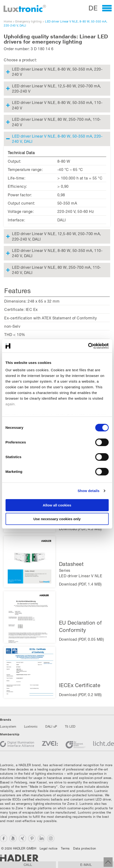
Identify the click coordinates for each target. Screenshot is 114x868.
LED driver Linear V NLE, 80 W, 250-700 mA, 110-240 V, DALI (57, 270)
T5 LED (70, 726)
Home (8, 21)
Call (28, 865)
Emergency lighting (29, 21)
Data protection (85, 848)
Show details (89, 491)
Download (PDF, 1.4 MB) (80, 584)
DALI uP (51, 726)
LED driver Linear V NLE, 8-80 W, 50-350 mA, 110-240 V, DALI (57, 253)
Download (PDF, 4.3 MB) (80, 529)
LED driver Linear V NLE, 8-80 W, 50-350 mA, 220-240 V (57, 72)
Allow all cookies (57, 505)
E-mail (86, 865)
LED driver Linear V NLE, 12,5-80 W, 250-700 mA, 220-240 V (57, 88)
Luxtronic (31, 726)
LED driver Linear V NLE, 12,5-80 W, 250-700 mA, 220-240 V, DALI (57, 236)
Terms (65, 848)
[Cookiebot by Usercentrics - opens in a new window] (88, 346)
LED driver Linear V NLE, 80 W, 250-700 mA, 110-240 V (57, 122)
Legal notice (49, 848)
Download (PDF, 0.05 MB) (82, 639)
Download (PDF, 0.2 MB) (80, 695)
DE (93, 8)
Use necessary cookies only (57, 519)
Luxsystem (8, 726)
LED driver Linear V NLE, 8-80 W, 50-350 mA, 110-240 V (57, 105)
